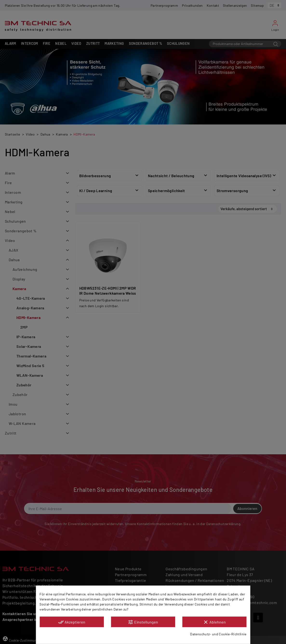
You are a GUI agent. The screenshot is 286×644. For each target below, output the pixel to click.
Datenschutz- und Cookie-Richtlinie (218, 634)
